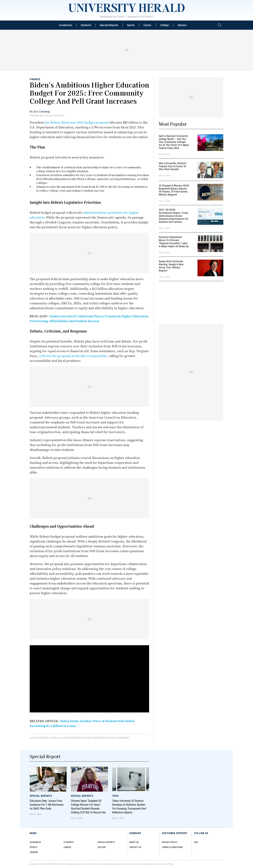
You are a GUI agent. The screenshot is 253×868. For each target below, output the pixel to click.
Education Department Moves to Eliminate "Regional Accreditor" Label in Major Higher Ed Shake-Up (174, 242)
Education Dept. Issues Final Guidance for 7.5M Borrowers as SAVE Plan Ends (47, 805)
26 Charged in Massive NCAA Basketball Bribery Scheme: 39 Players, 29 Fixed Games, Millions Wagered (174, 190)
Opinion (182, 25)
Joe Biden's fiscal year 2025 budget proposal (77, 122)
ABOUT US (134, 842)
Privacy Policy (167, 864)
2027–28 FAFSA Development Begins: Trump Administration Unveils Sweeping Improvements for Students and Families (174, 216)
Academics (66, 25)
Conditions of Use (149, 864)
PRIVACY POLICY (170, 842)
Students (86, 25)
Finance (35, 79)
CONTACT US (135, 847)
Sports (131, 25)
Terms (133, 864)
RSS (196, 842)
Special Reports (109, 25)
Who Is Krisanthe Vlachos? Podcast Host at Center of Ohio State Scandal (173, 166)
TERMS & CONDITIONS (172, 847)
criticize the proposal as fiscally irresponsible (73, 356)
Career (147, 25)
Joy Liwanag (42, 111)
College (165, 25)
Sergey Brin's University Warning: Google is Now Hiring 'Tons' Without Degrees (171, 266)
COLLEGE (102, 847)
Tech (115, 796)
